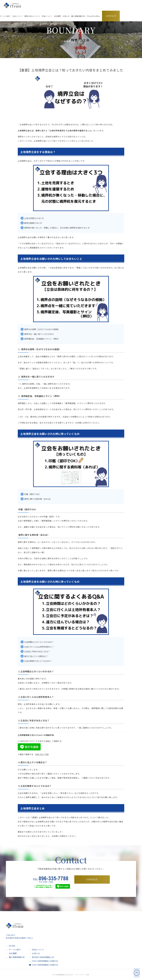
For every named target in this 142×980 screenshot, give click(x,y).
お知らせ (36, 953)
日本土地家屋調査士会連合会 (45, 961)
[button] (93, 16)
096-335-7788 (42, 754)
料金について (38, 950)
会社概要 (13, 953)
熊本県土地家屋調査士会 (43, 957)
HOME (12, 946)
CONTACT (111, 16)
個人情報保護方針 (17, 957)
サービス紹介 (15, 950)
